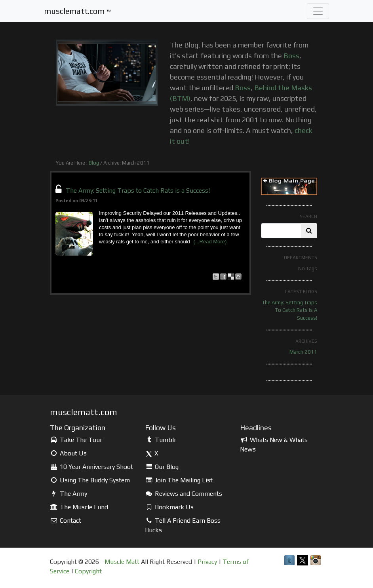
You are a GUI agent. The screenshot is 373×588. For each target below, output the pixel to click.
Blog (94, 163)
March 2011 (303, 352)
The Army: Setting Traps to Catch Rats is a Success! (138, 191)
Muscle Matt (122, 562)
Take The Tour (76, 440)
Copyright (88, 571)
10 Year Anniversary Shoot (91, 467)
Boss (291, 56)
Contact (66, 521)
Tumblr (161, 440)
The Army (69, 494)
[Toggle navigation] (318, 11)
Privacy (207, 562)
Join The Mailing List (179, 480)
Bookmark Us (169, 507)
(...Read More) (210, 242)
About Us (68, 453)
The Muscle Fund (79, 507)
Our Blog (162, 467)
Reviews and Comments (184, 494)
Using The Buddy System (90, 480)
